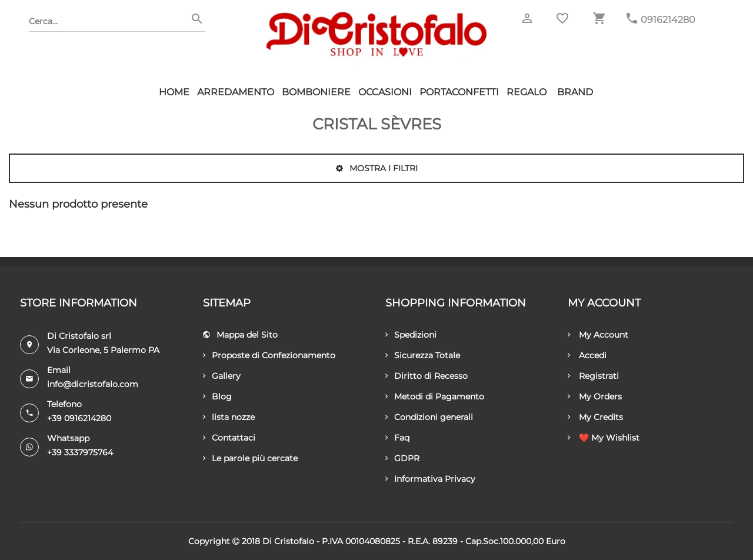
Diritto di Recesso (427, 376)
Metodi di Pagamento (435, 396)
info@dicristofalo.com (93, 384)
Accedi (587, 355)
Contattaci (229, 438)
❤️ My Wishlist (604, 438)
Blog (217, 396)
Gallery (222, 376)
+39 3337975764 (80, 452)
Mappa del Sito (240, 335)
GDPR (402, 458)
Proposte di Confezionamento (269, 355)
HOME (174, 92)
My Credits (595, 417)
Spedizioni (411, 335)
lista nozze (229, 417)
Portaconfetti (459, 92)
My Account (598, 335)
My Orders (595, 396)
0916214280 (668, 20)
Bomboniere (316, 92)
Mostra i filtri (377, 168)
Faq (397, 438)
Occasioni (385, 92)
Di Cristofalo (288, 541)
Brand (575, 92)
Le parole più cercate (250, 458)
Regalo (527, 92)
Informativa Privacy (430, 479)
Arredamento (236, 92)
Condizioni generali (429, 417)
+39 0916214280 (79, 418)
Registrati (593, 376)
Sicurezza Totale (423, 355)
